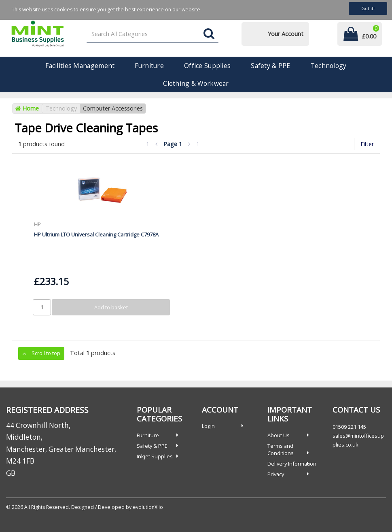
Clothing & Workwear (196, 83)
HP (37, 224)
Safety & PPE (270, 66)
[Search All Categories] (153, 34)
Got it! (368, 8)
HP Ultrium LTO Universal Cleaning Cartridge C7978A (96, 234)
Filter (367, 144)
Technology (329, 66)
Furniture (149, 66)
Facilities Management (80, 66)
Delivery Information (292, 464)
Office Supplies (207, 66)
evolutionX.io (148, 507)
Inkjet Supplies (155, 456)
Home (27, 108)
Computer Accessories (113, 108)
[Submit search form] (209, 34)
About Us (279, 435)
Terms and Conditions (281, 449)
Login (208, 426)
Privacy (276, 474)
